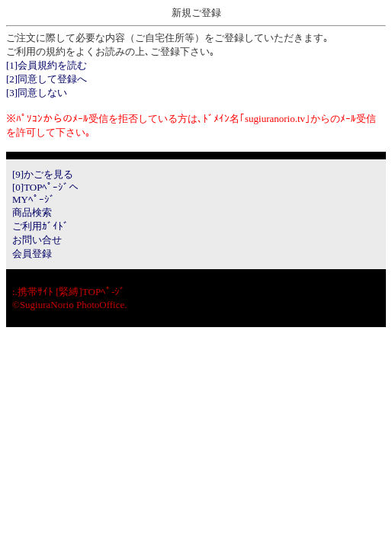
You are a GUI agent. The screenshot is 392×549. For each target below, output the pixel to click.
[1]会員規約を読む (47, 65)
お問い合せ (37, 240)
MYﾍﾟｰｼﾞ (34, 199)
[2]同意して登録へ (47, 79)
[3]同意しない (37, 93)
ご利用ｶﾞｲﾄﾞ (40, 226)
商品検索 (32, 212)
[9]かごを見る (43, 174)
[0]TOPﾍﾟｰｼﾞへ (45, 187)
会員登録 (32, 254)
